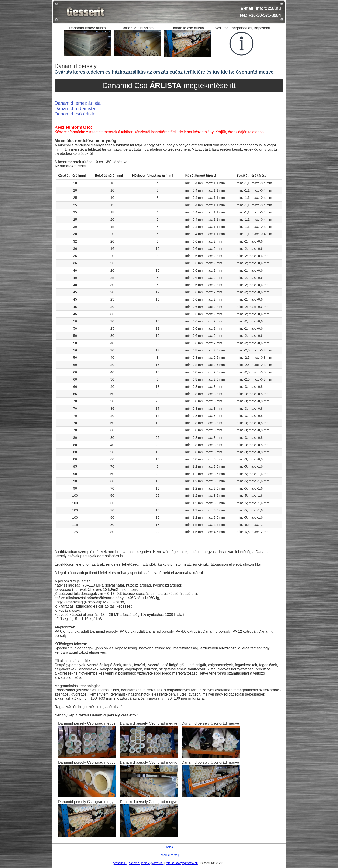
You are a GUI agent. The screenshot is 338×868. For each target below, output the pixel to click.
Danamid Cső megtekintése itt (169, 85)
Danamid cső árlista (75, 114)
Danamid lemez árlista (78, 103)
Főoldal (169, 847)
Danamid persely (169, 855)
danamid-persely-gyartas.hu (146, 863)
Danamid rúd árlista (75, 108)
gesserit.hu (120, 863)
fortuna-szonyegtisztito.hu (182, 863)
